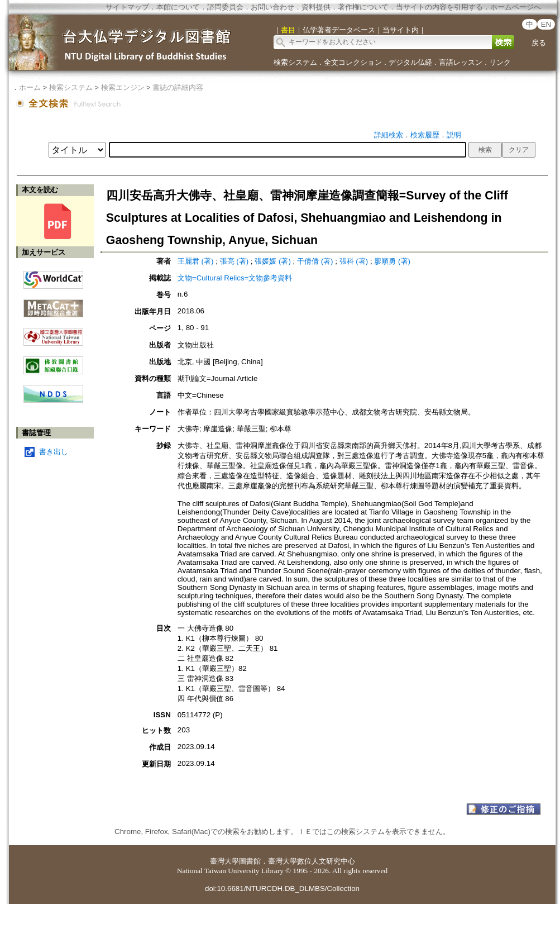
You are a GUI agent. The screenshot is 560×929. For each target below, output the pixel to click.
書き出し (54, 452)
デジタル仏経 (410, 62)
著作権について (363, 7)
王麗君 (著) (196, 261)
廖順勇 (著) (392, 261)
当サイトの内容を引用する (439, 7)
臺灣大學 (224, 861)
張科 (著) (354, 261)
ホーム (30, 87)
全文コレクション (353, 62)
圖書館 (250, 861)
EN (546, 24)
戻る (539, 43)
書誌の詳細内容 (178, 87)
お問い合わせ (272, 7)
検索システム (295, 62)
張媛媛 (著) (273, 261)
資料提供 (316, 7)
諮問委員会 (225, 7)
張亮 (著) (234, 261)
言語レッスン (461, 62)
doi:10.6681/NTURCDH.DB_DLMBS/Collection (282, 888)
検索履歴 (425, 135)
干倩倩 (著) (315, 261)
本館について (178, 7)
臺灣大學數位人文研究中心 (312, 861)
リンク (500, 62)
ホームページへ (516, 7)
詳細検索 (389, 135)
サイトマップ (127, 7)
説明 (454, 135)
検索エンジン (123, 87)
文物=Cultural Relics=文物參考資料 (235, 278)
